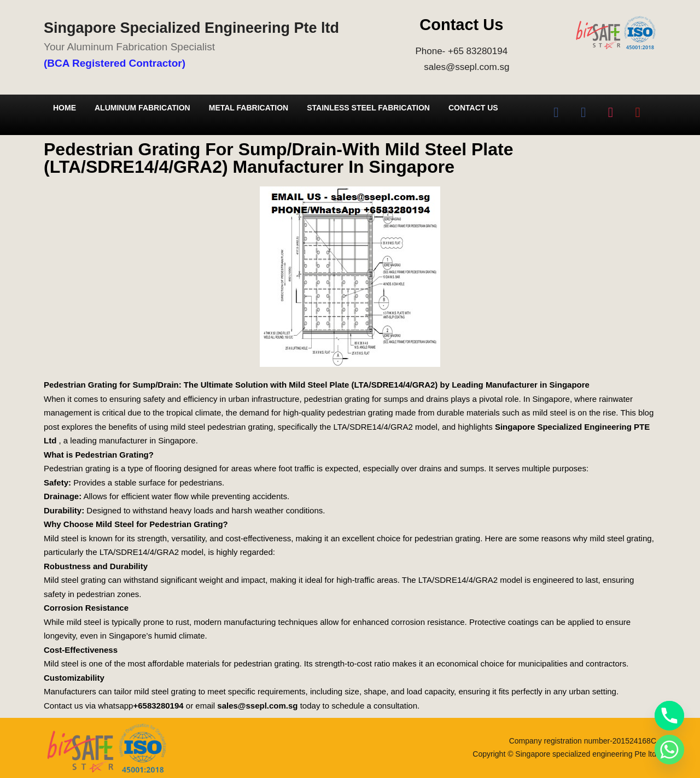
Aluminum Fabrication (142, 108)
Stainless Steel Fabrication (368, 108)
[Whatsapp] (669, 750)
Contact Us (473, 108)
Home (65, 108)
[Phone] (669, 716)
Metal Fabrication (249, 108)
